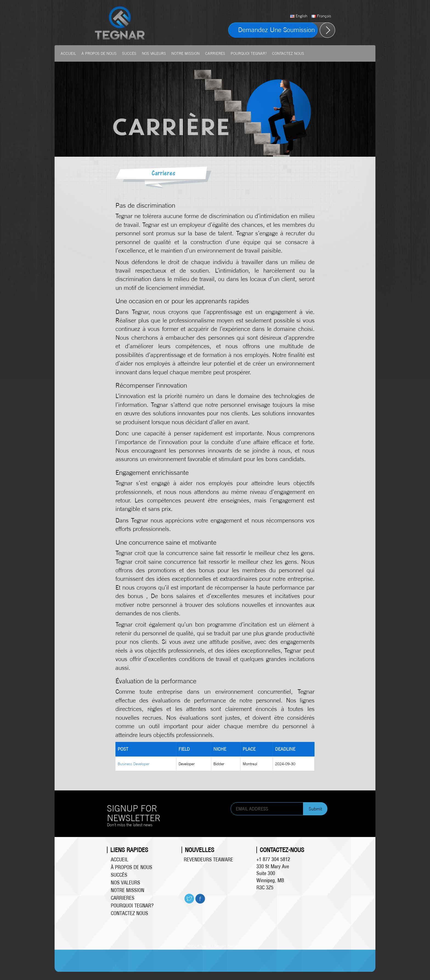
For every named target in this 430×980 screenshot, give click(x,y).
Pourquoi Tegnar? (249, 53)
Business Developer (134, 764)
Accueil (68, 53)
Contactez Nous (288, 53)
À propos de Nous (99, 53)
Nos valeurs (154, 53)
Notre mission (186, 53)
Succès (129, 53)
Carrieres (215, 53)
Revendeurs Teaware (208, 860)
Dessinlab (235, 946)
